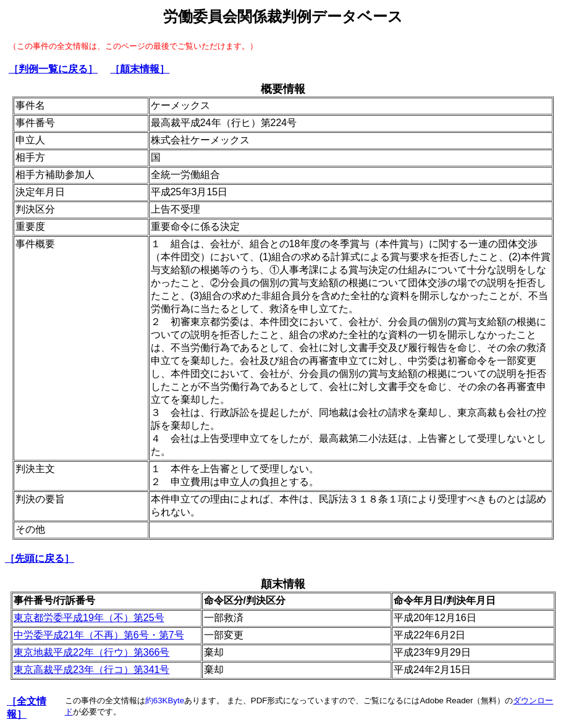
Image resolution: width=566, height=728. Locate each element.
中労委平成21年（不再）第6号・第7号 (99, 635)
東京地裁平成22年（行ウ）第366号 (92, 652)
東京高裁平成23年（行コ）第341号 (92, 670)
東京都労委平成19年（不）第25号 (89, 618)
